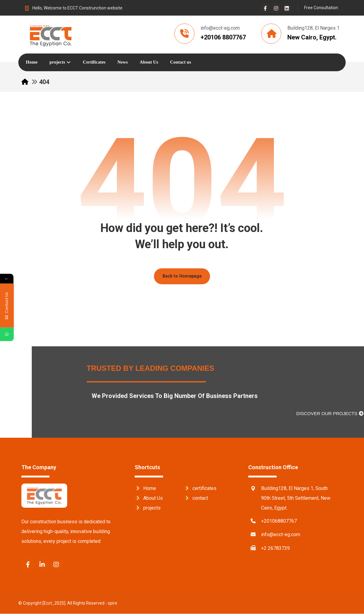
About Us (149, 499)
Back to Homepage (182, 277)
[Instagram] (276, 8)
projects (148, 509)
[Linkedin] (287, 8)
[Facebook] (265, 8)
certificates (200, 489)
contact (196, 499)
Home (145, 489)
